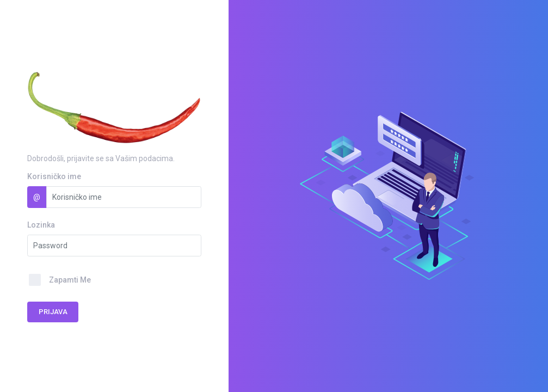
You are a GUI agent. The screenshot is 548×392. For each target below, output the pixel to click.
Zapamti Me (70, 280)
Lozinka (41, 225)
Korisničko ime (54, 176)
